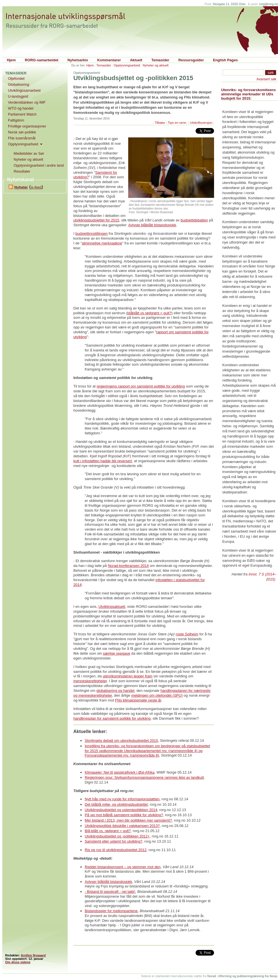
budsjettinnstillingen (91, 234)
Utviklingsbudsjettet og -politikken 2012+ (117, 836)
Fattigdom (16, 120)
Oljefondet (16, 78)
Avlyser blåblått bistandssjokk (108, 882)
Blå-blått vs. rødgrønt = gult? (108, 831)
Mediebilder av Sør (29, 153)
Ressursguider (191, 60)
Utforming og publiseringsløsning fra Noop (247, 976)
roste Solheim (187, 634)
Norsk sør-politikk (22, 132)
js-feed (36, 187)
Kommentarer (109, 60)
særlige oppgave (117, 653)
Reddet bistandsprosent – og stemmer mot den (123, 867)
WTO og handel (21, 108)
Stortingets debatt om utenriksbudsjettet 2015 (121, 741)
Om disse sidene (18, 962)
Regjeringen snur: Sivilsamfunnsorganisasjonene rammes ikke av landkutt (144, 777)
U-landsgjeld (18, 96)
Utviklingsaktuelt (112, 607)
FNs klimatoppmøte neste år (138, 700)
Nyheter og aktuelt (156, 65)
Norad (211, 976)
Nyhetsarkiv (78, 60)
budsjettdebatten (194, 220)
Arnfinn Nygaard (33, 955)
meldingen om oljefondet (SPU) (157, 695)
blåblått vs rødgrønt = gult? (149, 313)
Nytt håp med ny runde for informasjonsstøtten (122, 799)
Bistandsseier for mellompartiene (111, 911)
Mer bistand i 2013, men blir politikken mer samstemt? (128, 820)
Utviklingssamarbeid (24, 90)
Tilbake (160, 123)
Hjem (11, 60)
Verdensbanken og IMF (27, 102)
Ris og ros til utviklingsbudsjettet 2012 (116, 850)
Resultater (22, 171)
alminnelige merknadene (102, 243)
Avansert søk (266, 79)
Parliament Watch (22, 114)
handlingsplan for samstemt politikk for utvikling (112, 718)
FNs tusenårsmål (22, 138)
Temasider (160, 60)
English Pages (225, 60)
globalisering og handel (115, 691)
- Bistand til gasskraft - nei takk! (110, 892)
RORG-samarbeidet (42, 60)
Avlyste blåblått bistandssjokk (152, 225)
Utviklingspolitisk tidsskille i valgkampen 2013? (122, 826)
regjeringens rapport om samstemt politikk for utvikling (141, 386)
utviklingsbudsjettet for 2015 (96, 220)
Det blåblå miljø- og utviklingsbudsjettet (116, 804)
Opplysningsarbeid (127, 65)
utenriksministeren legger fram (127, 676)
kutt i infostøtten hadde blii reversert (103, 461)
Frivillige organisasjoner (27, 126)
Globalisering (19, 84)
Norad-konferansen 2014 (128, 566)
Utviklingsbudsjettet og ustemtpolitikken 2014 (121, 810)
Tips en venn (178, 123)
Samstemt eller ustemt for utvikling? (114, 841)
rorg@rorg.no (268, 4)
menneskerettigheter (90, 681)
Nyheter (21, 187)
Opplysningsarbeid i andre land (39, 165)
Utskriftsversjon (201, 123)
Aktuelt (136, 60)
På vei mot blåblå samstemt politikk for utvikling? (124, 815)
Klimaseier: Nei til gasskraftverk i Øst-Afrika (120, 772)
